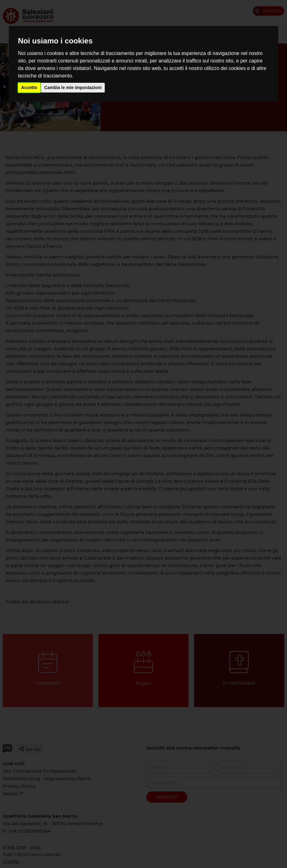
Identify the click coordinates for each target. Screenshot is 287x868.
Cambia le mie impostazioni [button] (73, 87)
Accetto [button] (29, 87)
